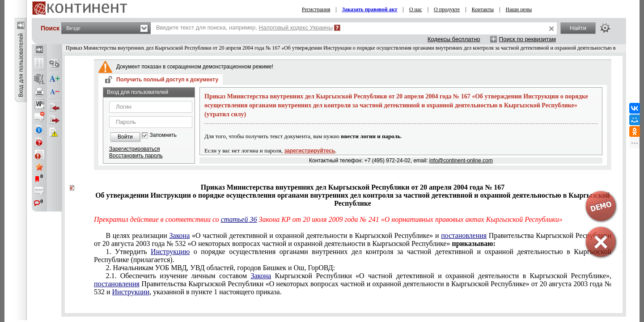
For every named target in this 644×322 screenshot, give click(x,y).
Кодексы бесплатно (454, 39)
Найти (578, 28)
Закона (180, 235)
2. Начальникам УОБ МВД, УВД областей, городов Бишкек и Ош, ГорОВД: (220, 268)
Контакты (483, 9)
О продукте (447, 9)
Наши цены (519, 9)
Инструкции (131, 292)
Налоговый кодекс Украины (296, 28)
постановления (464, 235)
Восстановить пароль (136, 156)
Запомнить (163, 135)
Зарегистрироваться (134, 149)
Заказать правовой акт (370, 9)
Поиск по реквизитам (527, 39)
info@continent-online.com (461, 161)
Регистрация (316, 9)
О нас (416, 9)
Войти (125, 137)
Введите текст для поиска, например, (244, 28)
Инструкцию (170, 252)
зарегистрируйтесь (310, 151)
